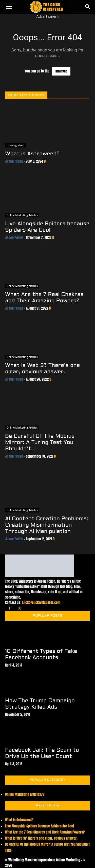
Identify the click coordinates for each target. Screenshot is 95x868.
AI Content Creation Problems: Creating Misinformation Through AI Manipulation (47, 525)
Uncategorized (15, 145)
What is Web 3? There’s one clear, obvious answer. (41, 838)
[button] (9, 7)
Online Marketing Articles (22, 215)
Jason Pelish (14, 161)
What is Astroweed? (32, 154)
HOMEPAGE (61, 71)
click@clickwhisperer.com (41, 603)
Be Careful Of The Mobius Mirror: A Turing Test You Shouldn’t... (40, 443)
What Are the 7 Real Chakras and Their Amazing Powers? (45, 832)
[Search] (88, 7)
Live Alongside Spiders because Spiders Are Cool (40, 826)
